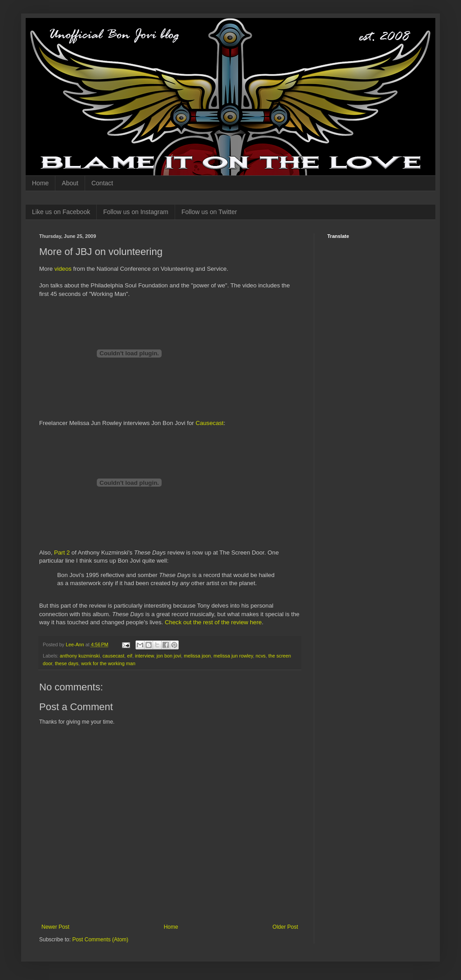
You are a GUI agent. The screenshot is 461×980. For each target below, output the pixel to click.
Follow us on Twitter (209, 212)
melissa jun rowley (233, 656)
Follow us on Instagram (136, 212)
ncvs (261, 656)
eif (129, 656)
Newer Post (55, 927)
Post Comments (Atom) (100, 940)
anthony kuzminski (80, 656)
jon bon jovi (169, 656)
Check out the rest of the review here (213, 622)
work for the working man (108, 663)
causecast (114, 656)
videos (63, 269)
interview (145, 656)
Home (40, 183)
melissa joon (197, 656)
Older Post (285, 927)
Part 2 (62, 553)
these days (67, 663)
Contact (102, 183)
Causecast (209, 423)
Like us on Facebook (61, 212)
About (70, 183)
